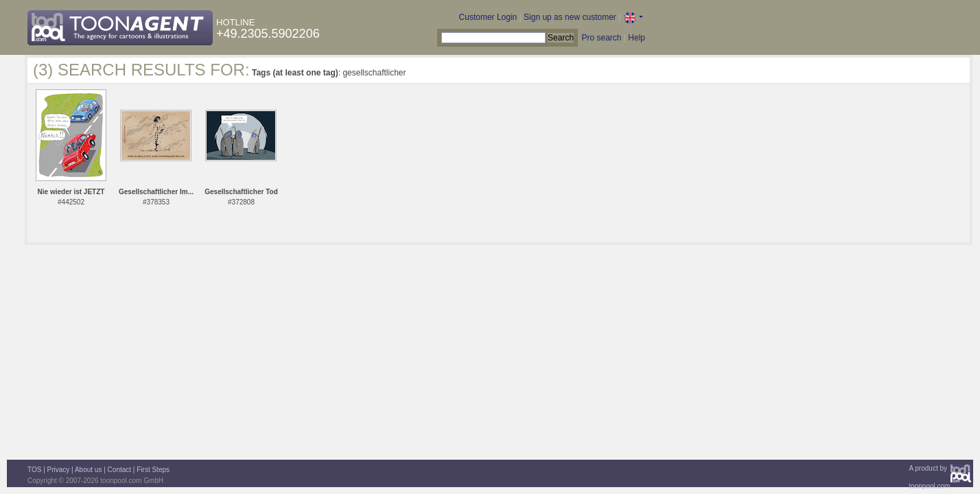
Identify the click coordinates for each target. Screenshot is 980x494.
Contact (119, 470)
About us (88, 470)
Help (637, 38)
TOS (34, 470)
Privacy (59, 470)
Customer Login (488, 17)
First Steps (153, 470)
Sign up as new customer (570, 17)
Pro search (601, 38)
